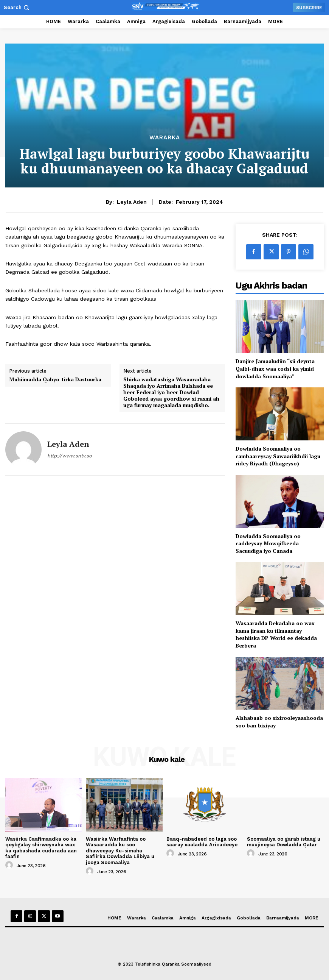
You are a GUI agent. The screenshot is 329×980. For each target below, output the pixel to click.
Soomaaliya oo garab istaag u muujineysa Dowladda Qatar (284, 842)
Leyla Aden (132, 202)
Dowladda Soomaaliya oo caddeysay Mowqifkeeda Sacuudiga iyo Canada (268, 543)
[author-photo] (10, 865)
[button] (17, 7)
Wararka (165, 138)
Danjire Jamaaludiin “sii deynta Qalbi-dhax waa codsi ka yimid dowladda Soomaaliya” (275, 368)
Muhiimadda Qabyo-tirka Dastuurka (55, 380)
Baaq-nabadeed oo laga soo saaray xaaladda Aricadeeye (202, 842)
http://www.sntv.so (70, 456)
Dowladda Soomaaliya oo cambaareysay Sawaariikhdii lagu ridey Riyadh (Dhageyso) (278, 456)
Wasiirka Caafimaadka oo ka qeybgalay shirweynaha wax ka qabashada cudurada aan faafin (41, 848)
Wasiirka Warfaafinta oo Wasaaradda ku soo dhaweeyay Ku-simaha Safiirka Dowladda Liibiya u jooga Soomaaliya (120, 851)
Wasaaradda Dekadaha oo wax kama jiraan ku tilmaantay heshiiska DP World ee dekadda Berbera (276, 634)
